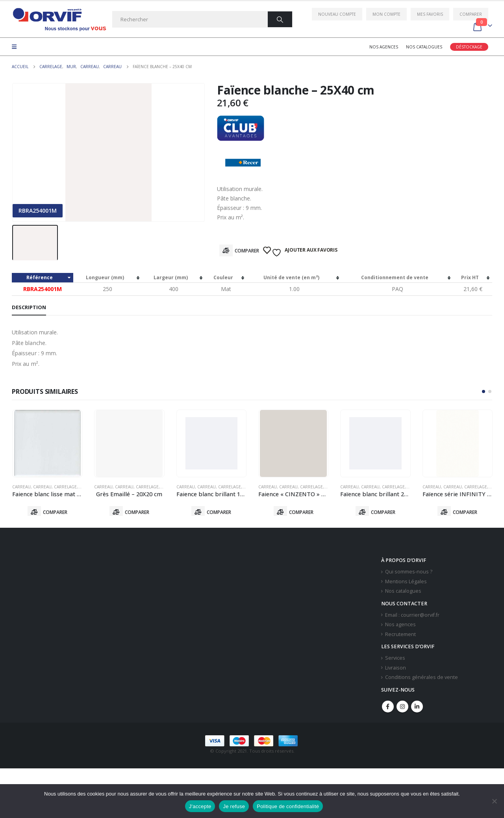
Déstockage (469, 47)
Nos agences (384, 47)
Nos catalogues (424, 47)
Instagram (402, 708)
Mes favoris (430, 14)
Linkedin (417, 708)
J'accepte (200, 806)
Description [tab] (29, 307)
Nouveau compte (337, 14)
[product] (47, 443)
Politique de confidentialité (288, 806)
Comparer (471, 14)
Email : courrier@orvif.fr (412, 617)
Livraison (396, 669)
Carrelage (65, 487)
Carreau (21, 487)
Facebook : (388, 708)
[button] (484, 391)
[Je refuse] (494, 801)
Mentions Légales (406, 583)
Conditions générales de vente (422, 679)
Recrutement (400, 636)
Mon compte (386, 14)
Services (395, 659)
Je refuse (234, 806)
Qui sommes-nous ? (409, 573)
